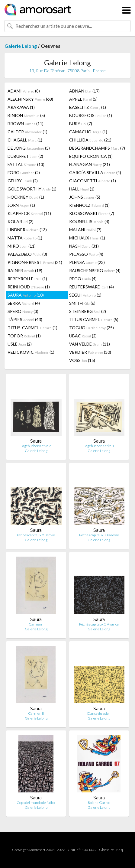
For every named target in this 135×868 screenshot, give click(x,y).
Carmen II (36, 713)
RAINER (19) (25, 270)
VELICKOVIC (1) (31, 352)
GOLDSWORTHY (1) (32, 189)
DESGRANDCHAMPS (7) (97, 148)
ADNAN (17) (84, 91)
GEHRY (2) (23, 181)
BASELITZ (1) (88, 107)
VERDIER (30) (90, 352)
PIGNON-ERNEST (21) (35, 262)
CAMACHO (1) (88, 132)
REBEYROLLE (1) (27, 279)
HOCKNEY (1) (26, 197)
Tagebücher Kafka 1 (99, 446)
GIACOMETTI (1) (93, 181)
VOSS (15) (82, 360)
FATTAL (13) (26, 164)
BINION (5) (26, 115)
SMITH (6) (82, 303)
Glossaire (106, 850)
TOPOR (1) (24, 336)
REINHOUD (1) (29, 287)
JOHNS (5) (85, 197)
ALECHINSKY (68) (30, 99)
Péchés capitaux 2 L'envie (36, 535)
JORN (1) (21, 205)
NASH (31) (84, 246)
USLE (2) (20, 344)
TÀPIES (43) (25, 319)
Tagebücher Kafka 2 (36, 446)
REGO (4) (83, 279)
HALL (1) (82, 189)
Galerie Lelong (21, 46)
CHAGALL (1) (25, 140)
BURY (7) (81, 124)
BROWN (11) (26, 124)
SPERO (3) (23, 311)
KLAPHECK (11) (29, 213)
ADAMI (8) (24, 91)
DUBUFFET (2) (25, 156)
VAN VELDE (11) (90, 344)
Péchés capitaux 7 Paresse (99, 535)
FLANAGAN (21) (90, 164)
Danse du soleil (99, 713)
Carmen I (36, 624)
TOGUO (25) (92, 328)
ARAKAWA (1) (21, 107)
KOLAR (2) (21, 221)
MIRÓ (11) (22, 246)
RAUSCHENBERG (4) (95, 270)
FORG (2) (24, 172)
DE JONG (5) (29, 148)
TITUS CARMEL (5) (94, 319)
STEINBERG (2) (88, 311)
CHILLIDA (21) (90, 140)
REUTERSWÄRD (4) (92, 287)
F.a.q (120, 850)
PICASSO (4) (86, 254)
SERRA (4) (24, 303)
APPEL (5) (83, 99)
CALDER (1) (27, 132)
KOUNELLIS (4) (89, 221)
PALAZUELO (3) (27, 254)
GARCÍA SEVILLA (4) (95, 172)
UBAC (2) (83, 336)
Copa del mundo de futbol (36, 803)
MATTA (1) (25, 238)
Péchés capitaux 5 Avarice (99, 624)
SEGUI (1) (85, 295)
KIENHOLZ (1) (89, 205)
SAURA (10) (26, 295)
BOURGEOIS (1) (91, 115)
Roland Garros (99, 803)
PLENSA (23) (87, 262)
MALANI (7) (85, 230)
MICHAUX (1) (87, 238)
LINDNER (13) (27, 230)
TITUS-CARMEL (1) (32, 328)
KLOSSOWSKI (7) (92, 213)
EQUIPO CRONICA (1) (91, 156)
